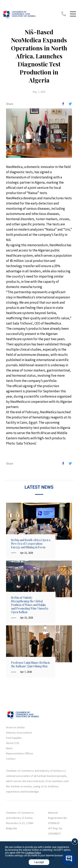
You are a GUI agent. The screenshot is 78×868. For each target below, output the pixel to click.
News (9, 748)
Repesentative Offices (20, 753)
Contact (11, 759)
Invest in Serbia (15, 727)
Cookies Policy (33, 853)
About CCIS (13, 743)
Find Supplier (14, 738)
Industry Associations (19, 733)
